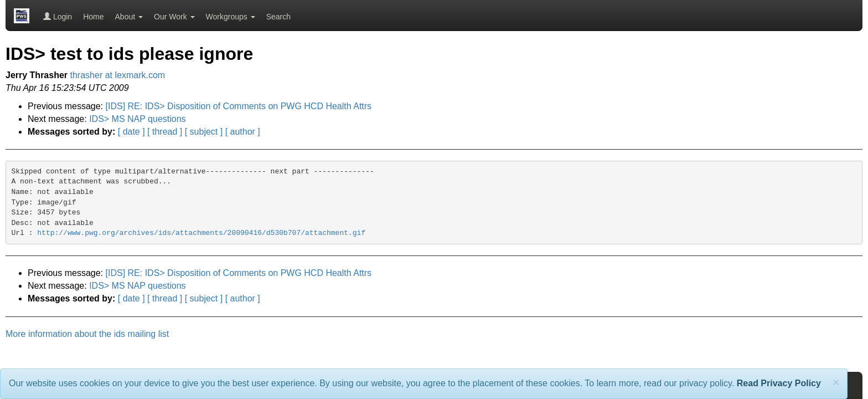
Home (93, 17)
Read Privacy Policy (779, 383)
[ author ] (243, 132)
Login (58, 17)
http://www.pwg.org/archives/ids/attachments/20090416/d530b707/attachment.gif (201, 233)
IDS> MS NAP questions (137, 119)
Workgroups (231, 17)
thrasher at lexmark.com (118, 75)
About (129, 17)
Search (278, 17)
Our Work (174, 17)
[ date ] (131, 132)
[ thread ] (165, 132)
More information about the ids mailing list (87, 334)
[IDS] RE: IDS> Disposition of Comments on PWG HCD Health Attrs (239, 106)
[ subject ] (204, 132)
